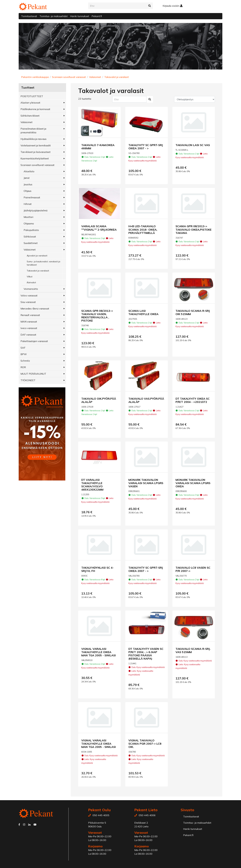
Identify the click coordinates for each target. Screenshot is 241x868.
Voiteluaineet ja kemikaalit (36, 145)
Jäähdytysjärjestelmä (36, 210)
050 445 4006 (147, 815)
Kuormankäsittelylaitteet (35, 158)
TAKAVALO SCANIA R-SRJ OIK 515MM (193, 312)
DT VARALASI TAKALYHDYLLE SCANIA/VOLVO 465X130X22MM (92, 485)
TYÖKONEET (28, 380)
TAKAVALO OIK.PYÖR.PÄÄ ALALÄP (99, 400)
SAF (23, 348)
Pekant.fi (97, 16)
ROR (23, 367)
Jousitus (28, 184)
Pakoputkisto (31, 230)
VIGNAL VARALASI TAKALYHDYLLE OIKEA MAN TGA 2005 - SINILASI (99, 652)
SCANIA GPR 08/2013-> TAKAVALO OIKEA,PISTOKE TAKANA (193, 229)
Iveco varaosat (29, 328)
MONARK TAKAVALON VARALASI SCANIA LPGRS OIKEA (193, 483)
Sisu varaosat (28, 302)
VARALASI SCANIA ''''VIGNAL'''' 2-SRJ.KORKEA (99, 228)
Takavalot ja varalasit (117, 77)
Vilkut (30, 277)
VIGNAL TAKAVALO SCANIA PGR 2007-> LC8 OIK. (145, 744)
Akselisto (29, 171)
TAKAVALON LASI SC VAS (193, 145)
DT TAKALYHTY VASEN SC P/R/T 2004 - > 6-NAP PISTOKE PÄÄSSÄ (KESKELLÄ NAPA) (146, 654)
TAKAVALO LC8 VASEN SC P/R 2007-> (193, 569)
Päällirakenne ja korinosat (35, 109)
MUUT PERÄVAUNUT (33, 374)
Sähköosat (30, 237)
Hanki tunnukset (80, 16)
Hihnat (28, 204)
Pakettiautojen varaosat (34, 341)
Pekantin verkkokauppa (35, 77)
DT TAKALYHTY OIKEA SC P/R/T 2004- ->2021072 (193, 400)
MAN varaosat (29, 322)
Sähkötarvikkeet (30, 116)
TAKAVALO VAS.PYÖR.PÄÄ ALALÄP (146, 400)
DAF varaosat (28, 335)
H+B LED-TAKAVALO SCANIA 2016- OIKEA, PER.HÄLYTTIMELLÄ (143, 229)
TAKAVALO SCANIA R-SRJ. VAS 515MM (193, 650)
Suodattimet (31, 243)
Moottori (28, 217)
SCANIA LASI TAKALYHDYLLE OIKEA (143, 312)
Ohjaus (28, 191)
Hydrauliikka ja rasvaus (34, 139)
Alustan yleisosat (30, 103)
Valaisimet (95, 77)
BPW (24, 354)
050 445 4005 (101, 815)
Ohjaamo (29, 223)
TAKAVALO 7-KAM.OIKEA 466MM (98, 147)
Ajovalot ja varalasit (37, 256)
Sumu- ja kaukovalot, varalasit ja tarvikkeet (43, 263)
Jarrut (27, 178)
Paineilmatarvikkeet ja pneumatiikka (33, 131)
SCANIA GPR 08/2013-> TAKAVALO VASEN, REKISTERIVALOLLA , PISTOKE (97, 316)
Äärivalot (31, 282)
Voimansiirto (31, 289)
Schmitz (25, 361)
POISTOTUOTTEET (32, 96)
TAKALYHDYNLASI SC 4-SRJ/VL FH (97, 569)
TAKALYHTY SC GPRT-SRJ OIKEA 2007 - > (146, 147)
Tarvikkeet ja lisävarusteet (36, 152)
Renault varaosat (30, 315)
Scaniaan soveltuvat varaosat (69, 77)
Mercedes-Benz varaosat (35, 309)
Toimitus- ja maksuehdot (54, 16)
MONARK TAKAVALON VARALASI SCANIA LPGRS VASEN (146, 483)
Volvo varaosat (29, 295)
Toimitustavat (29, 16)
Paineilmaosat (32, 197)
